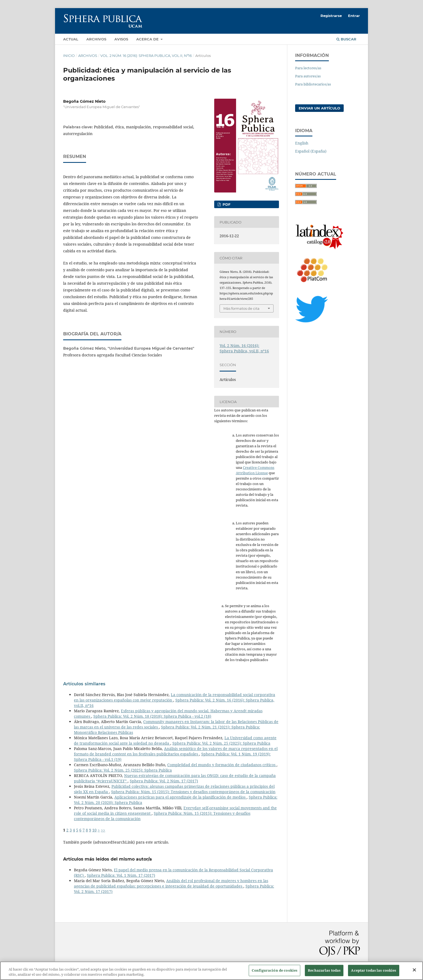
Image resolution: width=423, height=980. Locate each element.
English (302, 143)
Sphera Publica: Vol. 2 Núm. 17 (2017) (164, 781)
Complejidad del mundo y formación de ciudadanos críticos (222, 765)
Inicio (69, 56)
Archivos (96, 39)
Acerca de (148, 39)
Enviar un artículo (319, 108)
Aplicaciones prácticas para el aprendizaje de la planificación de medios (180, 797)
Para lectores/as (308, 68)
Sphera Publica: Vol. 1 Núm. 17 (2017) (121, 875)
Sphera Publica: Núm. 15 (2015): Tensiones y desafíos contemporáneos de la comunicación (193, 792)
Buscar (346, 39)
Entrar (354, 16)
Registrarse (331, 16)
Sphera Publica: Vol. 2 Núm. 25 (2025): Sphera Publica (221, 743)
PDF (226, 204)
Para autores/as (308, 76)
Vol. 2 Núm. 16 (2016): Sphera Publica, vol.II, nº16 (146, 56)
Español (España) (311, 151)
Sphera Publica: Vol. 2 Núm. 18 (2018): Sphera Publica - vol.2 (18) (152, 716)
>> (103, 830)
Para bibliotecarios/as (313, 84)
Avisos (121, 39)
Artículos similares (84, 684)
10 (94, 830)
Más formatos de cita (241, 308)
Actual (71, 39)
